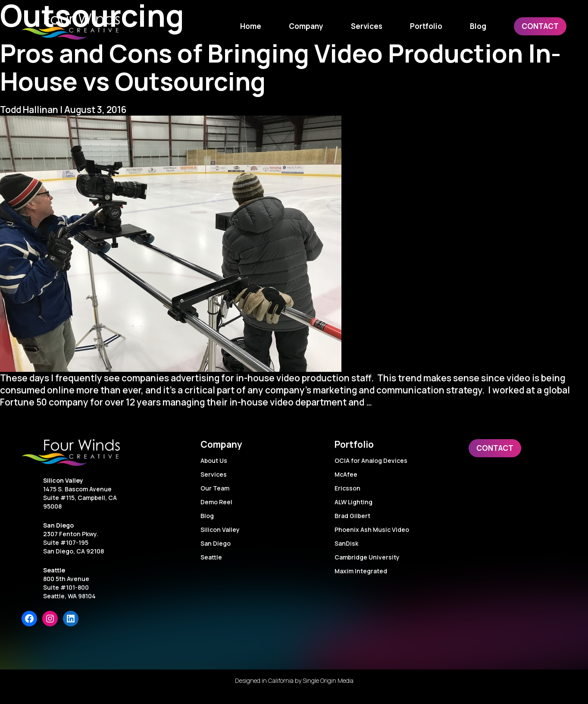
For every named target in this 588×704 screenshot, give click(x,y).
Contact (495, 448)
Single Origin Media (328, 680)
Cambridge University (367, 557)
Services (214, 474)
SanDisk (346, 543)
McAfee (346, 474)
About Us (214, 460)
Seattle (54, 570)
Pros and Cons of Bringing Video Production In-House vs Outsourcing (280, 67)
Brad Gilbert (352, 516)
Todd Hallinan (29, 110)
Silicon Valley (63, 480)
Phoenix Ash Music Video (372, 530)
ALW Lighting (353, 502)
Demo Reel (216, 502)
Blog (207, 516)
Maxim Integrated (361, 571)
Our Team (215, 488)
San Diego (58, 525)
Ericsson (347, 488)
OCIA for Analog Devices (371, 460)
